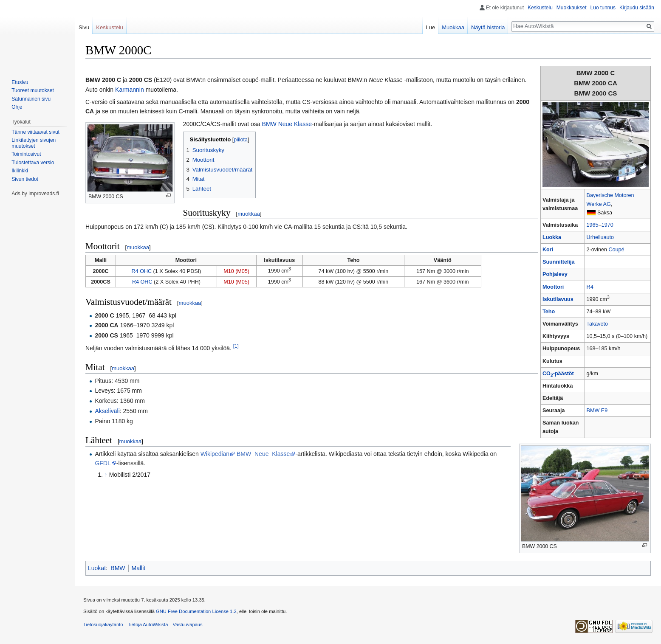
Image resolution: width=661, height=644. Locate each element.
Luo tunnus (603, 8)
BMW (118, 568)
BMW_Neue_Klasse (263, 454)
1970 (607, 225)
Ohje (17, 107)
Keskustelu (540, 8)
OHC (146, 271)
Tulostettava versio (33, 163)
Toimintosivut (26, 154)
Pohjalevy (555, 274)
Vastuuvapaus (188, 624)
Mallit (139, 568)
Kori (548, 250)
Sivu (84, 27)
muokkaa (249, 214)
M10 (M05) (236, 271)
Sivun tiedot (25, 179)
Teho (549, 312)
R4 (590, 287)
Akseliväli (107, 411)
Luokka (552, 237)
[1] (236, 346)
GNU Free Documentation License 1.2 (196, 611)
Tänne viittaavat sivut (35, 132)
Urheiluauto (600, 237)
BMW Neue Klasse (287, 124)
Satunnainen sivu (31, 99)
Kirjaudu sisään (637, 8)
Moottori (553, 287)
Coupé (616, 250)
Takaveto (597, 324)
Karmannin (130, 90)
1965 (593, 225)
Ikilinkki (20, 171)
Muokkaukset (572, 8)
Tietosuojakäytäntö (103, 624)
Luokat (97, 568)
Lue (431, 27)
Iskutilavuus (558, 299)
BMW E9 (597, 411)
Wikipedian (215, 454)
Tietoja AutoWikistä (148, 624)
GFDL (103, 463)
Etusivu (20, 82)
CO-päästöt (558, 374)
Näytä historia (488, 27)
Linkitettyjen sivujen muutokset (34, 143)
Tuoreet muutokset (33, 90)
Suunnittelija (559, 262)
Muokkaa (453, 27)
